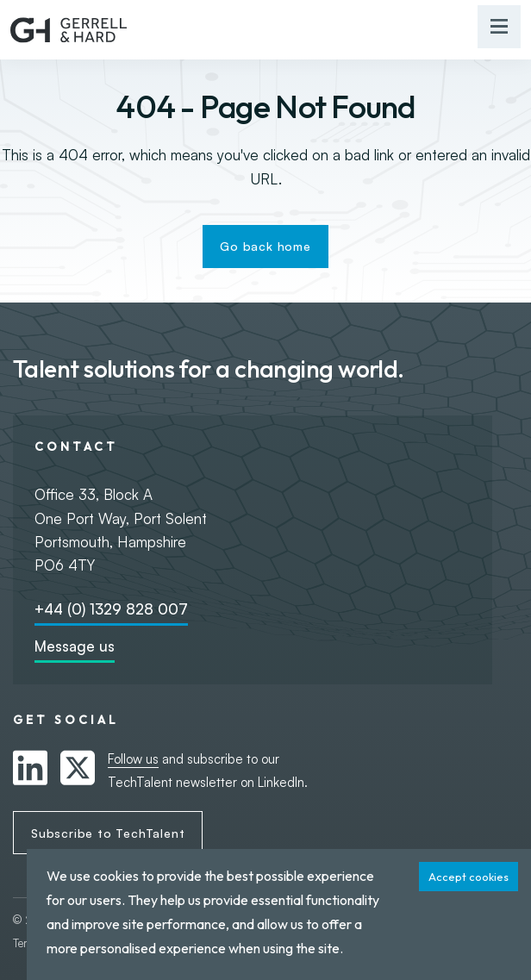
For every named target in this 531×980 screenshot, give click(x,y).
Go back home (265, 246)
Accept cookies (469, 877)
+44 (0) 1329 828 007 (111, 609)
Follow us (133, 759)
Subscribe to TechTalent (108, 833)
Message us (75, 646)
